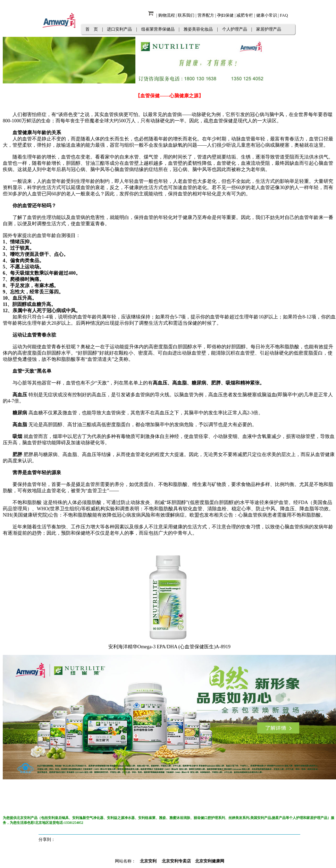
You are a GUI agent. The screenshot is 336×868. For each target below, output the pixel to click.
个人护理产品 (235, 29)
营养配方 (206, 15)
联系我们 (186, 15)
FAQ (284, 15)
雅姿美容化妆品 (198, 29)
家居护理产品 (269, 29)
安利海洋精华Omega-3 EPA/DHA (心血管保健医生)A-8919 (169, 647)
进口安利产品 (119, 29)
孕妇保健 (225, 15)
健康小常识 (267, 15)
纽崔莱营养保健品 (158, 29)
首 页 (92, 29)
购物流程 (167, 15)
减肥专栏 (245, 15)
